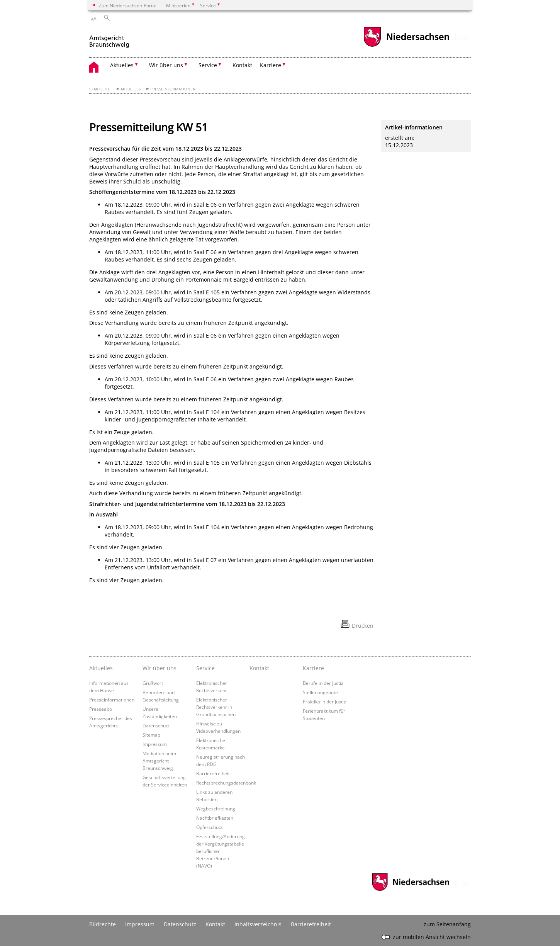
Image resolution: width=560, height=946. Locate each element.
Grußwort (153, 683)
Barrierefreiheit (213, 773)
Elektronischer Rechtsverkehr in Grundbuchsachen (216, 707)
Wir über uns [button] (166, 65)
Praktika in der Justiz (324, 701)
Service (205, 668)
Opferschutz (209, 827)
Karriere (313, 668)
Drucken (363, 626)
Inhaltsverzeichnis (258, 924)
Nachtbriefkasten (215, 818)
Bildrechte (103, 924)
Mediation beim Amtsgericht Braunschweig (159, 761)
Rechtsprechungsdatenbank (226, 783)
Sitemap (151, 735)
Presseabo (101, 709)
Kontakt (242, 65)
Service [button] (208, 65)
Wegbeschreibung (216, 808)
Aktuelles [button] (122, 65)
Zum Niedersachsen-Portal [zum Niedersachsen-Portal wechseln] (128, 5)
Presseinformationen (173, 89)
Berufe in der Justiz (323, 683)
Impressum (155, 744)
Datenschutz (156, 725)
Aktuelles (131, 89)
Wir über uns (160, 668)
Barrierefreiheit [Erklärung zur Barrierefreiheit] (311, 924)
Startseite (100, 89)
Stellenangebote (320, 692)
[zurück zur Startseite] (110, 38)
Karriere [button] (271, 65)
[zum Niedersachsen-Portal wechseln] (406, 46)
